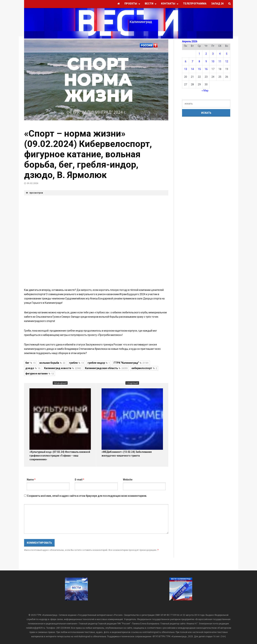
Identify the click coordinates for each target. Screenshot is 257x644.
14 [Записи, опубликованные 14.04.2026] (192, 69)
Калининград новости (63, 368)
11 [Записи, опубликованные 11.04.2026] (220, 61)
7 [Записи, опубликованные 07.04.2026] (192, 61)
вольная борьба (52, 363)
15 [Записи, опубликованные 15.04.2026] (199, 69)
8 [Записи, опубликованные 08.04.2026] (199, 61)
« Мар (205, 91)
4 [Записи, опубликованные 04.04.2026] (220, 54)
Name (31, 480)
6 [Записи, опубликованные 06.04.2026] (186, 61)
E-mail (80, 480)
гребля (76, 363)
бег (30, 363)
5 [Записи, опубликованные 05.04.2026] (227, 54)
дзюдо (33, 368)
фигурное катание (40, 374)
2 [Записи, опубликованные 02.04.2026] (206, 54)
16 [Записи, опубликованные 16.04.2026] (206, 69)
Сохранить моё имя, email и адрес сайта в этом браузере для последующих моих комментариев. (87, 496)
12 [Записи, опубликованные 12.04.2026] (227, 61)
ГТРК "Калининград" (131, 363)
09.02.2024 (32, 183)
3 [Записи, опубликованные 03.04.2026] (213, 54)
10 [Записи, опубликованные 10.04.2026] (213, 61)
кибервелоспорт (144, 368)
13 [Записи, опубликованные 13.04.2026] (186, 69)
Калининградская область (106, 368)
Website (128, 480)
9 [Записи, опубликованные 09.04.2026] (206, 61)
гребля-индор (99, 363)
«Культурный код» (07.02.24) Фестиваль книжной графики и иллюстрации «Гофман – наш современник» (60, 456)
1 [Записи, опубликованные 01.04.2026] (199, 54)
